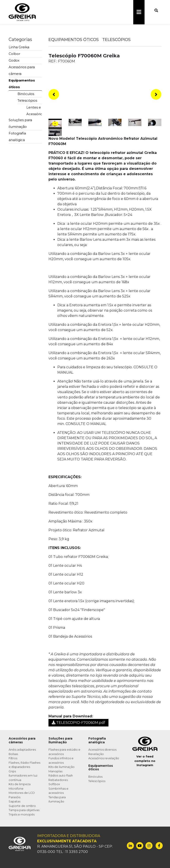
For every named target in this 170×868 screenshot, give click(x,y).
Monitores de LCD (22, 793)
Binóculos (26, 94)
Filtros (13, 758)
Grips (12, 771)
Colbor (14, 54)
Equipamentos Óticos (74, 40)
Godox (14, 60)
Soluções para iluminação (20, 123)
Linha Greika (19, 47)
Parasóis (14, 797)
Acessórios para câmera (22, 70)
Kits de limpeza (20, 784)
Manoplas (55, 771)
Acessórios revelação (104, 758)
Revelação (96, 754)
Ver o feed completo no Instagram (145, 761)
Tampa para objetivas (24, 810)
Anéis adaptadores (22, 750)
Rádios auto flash (61, 775)
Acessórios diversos (102, 750)
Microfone (16, 788)
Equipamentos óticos (22, 84)
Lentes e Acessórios (34, 111)
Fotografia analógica (17, 137)
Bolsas (13, 754)
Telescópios (27, 100)
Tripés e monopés (22, 814)
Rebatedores (58, 780)
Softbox (54, 784)
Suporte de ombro (22, 806)
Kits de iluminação (62, 767)
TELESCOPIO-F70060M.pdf (78, 723)
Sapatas (14, 801)
